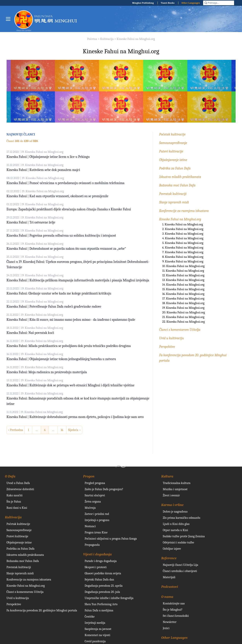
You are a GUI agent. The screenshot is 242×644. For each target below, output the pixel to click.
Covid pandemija (95, 641)
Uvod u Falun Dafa (18, 483)
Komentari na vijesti (97, 635)
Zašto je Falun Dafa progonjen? (104, 489)
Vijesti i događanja (97, 554)
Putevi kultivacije (171, 151)
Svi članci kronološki (176, 616)
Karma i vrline (172, 505)
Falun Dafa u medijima (99, 610)
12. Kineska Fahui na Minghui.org (183, 275)
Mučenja (90, 508)
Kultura (167, 476)
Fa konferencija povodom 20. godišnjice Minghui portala (42, 610)
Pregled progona (95, 483)
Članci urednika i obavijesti (180, 571)
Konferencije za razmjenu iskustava (184, 211)
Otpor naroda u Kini (175, 530)
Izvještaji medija (95, 623)
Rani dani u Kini (17, 508)
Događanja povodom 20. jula (102, 592)
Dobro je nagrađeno (175, 512)
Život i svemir (171, 495)
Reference (169, 558)
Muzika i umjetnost (175, 489)
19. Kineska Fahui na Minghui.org (183, 308)
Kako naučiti (15, 495)
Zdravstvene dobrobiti (20, 489)
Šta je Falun (14, 502)
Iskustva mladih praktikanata (180, 177)
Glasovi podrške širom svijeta (103, 573)
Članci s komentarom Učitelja (180, 330)
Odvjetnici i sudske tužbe (179, 542)
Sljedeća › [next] (74, 430)
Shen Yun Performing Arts (101, 604)
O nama (167, 597)
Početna (92, 39)
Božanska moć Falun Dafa (177, 185)
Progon (89, 476)
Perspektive (167, 347)
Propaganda (92, 545)
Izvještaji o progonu (97, 520)
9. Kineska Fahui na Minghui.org (183, 261)
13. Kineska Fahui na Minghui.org (183, 280)
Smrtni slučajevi (95, 495)
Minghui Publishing (143, 3)
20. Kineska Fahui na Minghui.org (184, 312)
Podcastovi (170, 587)
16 (62, 430)
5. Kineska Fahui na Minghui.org (183, 243)
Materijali (169, 577)
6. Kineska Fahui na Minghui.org (183, 248)
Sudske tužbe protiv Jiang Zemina (184, 536)
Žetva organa (93, 502)
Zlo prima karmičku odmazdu (182, 518)
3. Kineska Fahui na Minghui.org (183, 234)
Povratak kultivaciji (173, 194)
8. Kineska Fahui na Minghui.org (183, 257)
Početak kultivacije (172, 134)
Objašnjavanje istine (173, 160)
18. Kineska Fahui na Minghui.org (183, 303)
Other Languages (191, 3)
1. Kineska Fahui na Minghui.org (183, 224)
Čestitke (90, 617)
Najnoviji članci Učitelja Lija (181, 565)
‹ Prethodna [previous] (16, 430)
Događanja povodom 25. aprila (104, 586)
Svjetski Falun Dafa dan (99, 580)
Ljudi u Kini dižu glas (176, 524)
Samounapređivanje (173, 143)
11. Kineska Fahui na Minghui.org (183, 271)
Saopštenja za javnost (98, 629)
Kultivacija (107, 39)
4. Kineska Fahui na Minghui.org (183, 238)
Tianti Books (168, 3)
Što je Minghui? (173, 610)
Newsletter (170, 622)
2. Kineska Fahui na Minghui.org (183, 229)
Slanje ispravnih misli (174, 202)
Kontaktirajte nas (174, 603)
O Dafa (10, 476)
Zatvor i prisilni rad (97, 514)
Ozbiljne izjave (172, 549)
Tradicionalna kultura (177, 483)
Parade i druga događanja (101, 561)
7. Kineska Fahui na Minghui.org (183, 252)
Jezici (166, 628)
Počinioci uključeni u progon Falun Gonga (111, 539)
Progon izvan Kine (96, 532)
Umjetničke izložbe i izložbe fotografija (109, 598)
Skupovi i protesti (96, 567)
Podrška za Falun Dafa (175, 168)
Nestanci (90, 526)
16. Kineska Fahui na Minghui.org (183, 294)
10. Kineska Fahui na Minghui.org (183, 266)
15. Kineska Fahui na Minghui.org (183, 289)
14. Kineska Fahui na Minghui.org (183, 285)
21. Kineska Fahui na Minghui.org (183, 317)
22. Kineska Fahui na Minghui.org (184, 322)
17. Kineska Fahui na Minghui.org (183, 299)
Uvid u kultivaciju (171, 338)
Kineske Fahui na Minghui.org (136, 39)
